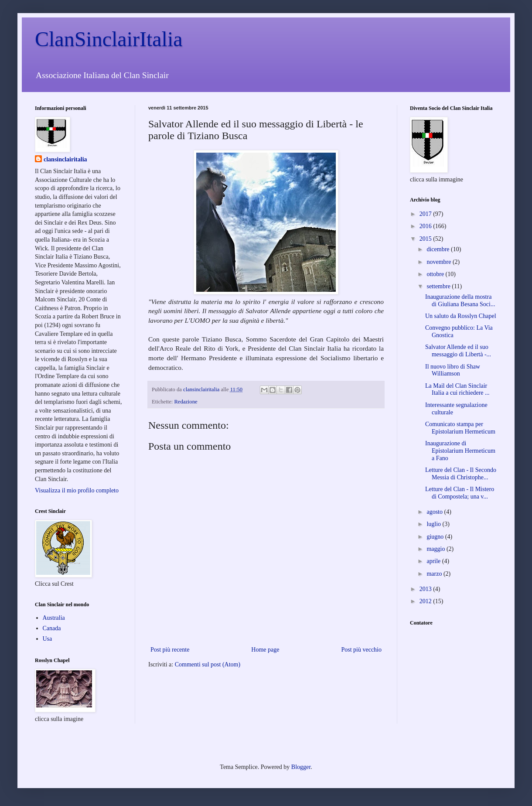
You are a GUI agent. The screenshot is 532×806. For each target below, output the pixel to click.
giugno (436, 537)
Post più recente (170, 650)
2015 (426, 239)
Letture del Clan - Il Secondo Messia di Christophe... (461, 474)
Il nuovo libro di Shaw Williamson (453, 370)
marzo (435, 574)
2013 (426, 589)
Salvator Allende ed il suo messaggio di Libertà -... (458, 351)
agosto (435, 512)
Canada (52, 628)
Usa (48, 639)
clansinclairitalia (65, 159)
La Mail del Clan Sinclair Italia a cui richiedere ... (457, 389)
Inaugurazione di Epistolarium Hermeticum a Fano (460, 451)
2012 (426, 601)
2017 (426, 214)
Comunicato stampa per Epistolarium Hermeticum (460, 428)
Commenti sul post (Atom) (208, 664)
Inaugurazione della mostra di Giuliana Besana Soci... (460, 301)
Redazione (186, 402)
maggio (437, 549)
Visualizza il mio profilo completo (77, 490)
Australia (54, 618)
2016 (426, 226)
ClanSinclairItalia (109, 39)
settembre (439, 286)
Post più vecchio (361, 650)
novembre (439, 262)
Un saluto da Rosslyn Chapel (461, 316)
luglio (434, 524)
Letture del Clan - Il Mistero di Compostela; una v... (460, 493)
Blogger (301, 767)
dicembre (439, 249)
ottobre (436, 274)
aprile (434, 561)
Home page (265, 650)
